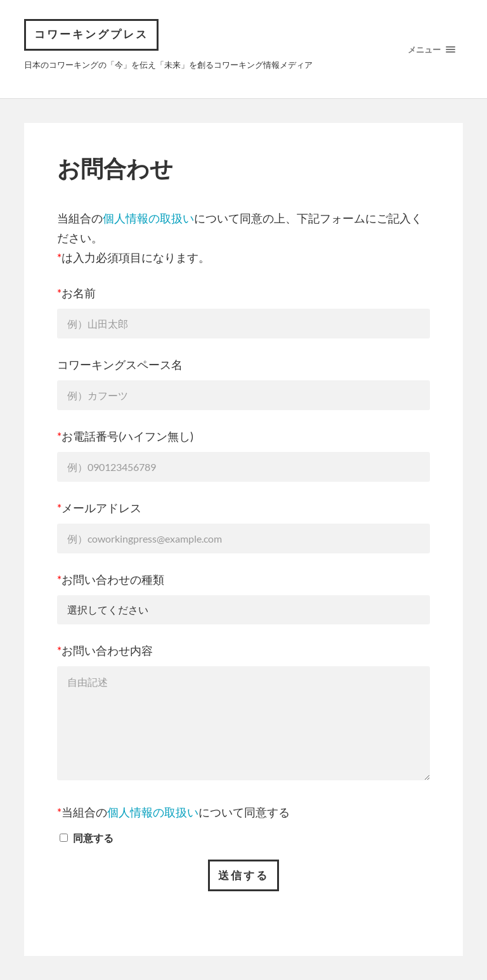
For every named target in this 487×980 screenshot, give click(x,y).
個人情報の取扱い (148, 218)
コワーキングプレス (91, 35)
